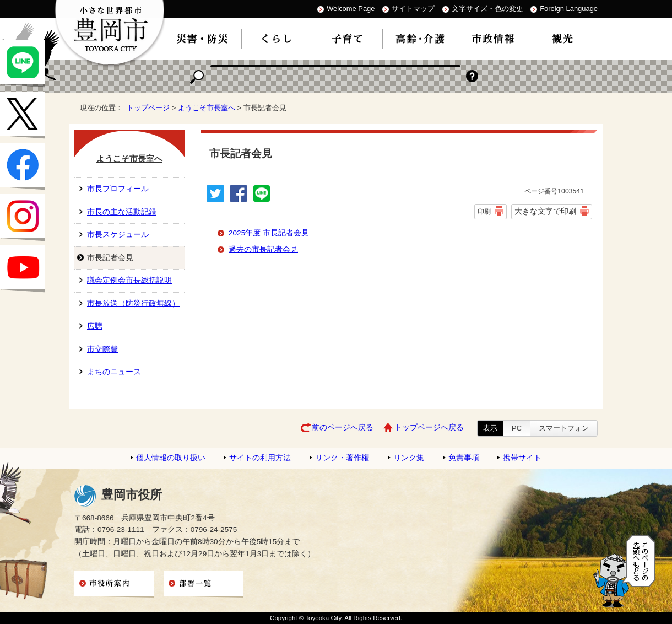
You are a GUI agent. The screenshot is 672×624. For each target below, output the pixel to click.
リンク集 (409, 458)
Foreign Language (569, 9)
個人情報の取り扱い (171, 458)
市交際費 (102, 349)
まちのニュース (114, 372)
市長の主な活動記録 (122, 212)
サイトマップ (413, 9)
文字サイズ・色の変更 (487, 9)
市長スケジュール (118, 235)
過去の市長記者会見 (263, 249)
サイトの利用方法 (260, 458)
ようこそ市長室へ (207, 108)
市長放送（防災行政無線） (133, 303)
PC (517, 428)
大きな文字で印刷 (545, 211)
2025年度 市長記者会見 (269, 233)
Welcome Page (351, 9)
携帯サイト (522, 458)
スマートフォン (564, 428)
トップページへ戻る (429, 427)
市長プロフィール (118, 189)
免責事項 (464, 458)
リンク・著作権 (342, 458)
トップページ (148, 108)
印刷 (484, 212)
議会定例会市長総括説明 (129, 280)
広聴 (95, 326)
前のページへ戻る (343, 427)
